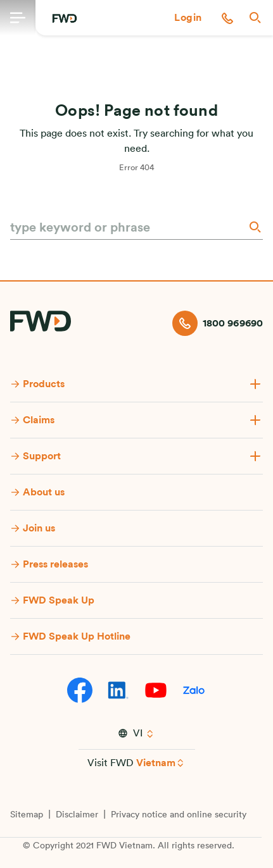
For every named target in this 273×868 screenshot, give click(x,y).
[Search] (254, 227)
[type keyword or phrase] (128, 228)
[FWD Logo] (65, 18)
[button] (188, 18)
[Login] (188, 18)
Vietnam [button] (156, 763)
